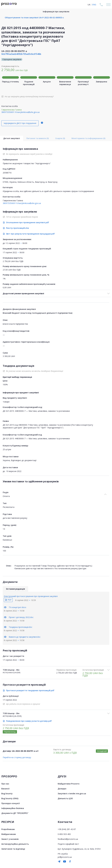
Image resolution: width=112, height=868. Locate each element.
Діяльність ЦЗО (65, 798)
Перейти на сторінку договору (17, 757)
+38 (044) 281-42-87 (67, 829)
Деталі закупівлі (12, 138)
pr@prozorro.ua (65, 857)
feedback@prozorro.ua (68, 839)
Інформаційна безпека (13, 808)
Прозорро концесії (11, 803)
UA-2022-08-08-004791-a (14, 51)
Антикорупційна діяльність (15, 844)
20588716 (7, 173)
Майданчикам (9, 834)
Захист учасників (10, 839)
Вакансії (5, 789)
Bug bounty (7, 793)
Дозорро (62, 789)
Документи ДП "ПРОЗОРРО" (15, 813)
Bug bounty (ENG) (10, 798)
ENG (94, 5)
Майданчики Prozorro (69, 784)
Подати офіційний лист (68, 844)
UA (89, 5)
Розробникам (8, 829)
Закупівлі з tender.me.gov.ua (72, 793)
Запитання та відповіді (13, 849)
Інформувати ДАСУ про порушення (20, 123)
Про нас (5, 784)
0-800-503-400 (64, 834)
